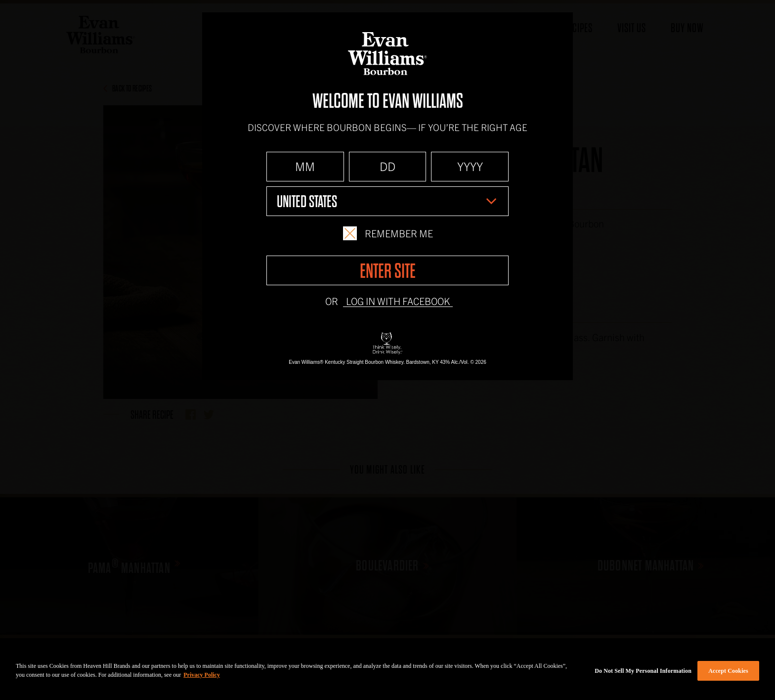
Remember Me (388, 233)
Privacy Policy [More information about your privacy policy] (202, 675)
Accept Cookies (728, 671)
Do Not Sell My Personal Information (643, 671)
